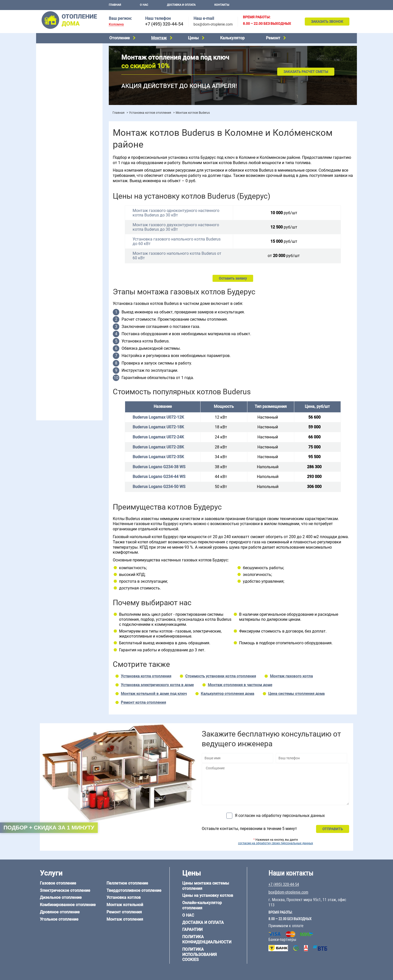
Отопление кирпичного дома (63, 368)
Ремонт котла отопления (143, 702)
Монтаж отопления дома (60, 127)
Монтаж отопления (125, 919)
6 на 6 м (89, 309)
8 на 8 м (89, 315)
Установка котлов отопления (150, 113)
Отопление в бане (54, 183)
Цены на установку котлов (208, 895)
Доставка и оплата (181, 5)
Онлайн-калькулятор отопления (202, 905)
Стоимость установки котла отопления (221, 676)
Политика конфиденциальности (207, 939)
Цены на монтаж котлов (59, 147)
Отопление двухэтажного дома (65, 203)
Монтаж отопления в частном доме (240, 685)
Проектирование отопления (62, 171)
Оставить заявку (233, 278)
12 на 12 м (47, 321)
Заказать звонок (327, 22)
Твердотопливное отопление (63, 92)
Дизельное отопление (57, 60)
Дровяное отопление (56, 73)
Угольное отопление (56, 79)
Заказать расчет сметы (306, 72)
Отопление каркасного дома (63, 355)
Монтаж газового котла (291, 676)
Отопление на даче (55, 177)
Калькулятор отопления (59, 160)
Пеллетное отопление (57, 86)
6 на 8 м (45, 315)
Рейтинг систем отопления (70, 153)
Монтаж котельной (55, 112)
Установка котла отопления (146, 676)
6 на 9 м (67, 315)
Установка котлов (54, 120)
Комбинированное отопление (63, 67)
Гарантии (192, 930)
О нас (144, 5)
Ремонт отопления (124, 912)
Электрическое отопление (61, 54)
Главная (115, 5)
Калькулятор (232, 38)
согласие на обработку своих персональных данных (276, 843)
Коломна (116, 24)
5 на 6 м (45, 309)
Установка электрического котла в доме (157, 685)
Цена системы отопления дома (296, 694)
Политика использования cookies (200, 955)
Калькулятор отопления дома (227, 694)
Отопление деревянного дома (64, 349)
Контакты (222, 5)
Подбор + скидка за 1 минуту (49, 828)
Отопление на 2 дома (56, 190)
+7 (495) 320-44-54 (164, 24)
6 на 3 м (67, 309)
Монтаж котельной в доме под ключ (154, 694)
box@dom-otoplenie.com (213, 24)
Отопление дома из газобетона (65, 343)
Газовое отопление (55, 48)
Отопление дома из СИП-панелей (67, 362)
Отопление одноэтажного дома (65, 196)
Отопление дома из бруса (60, 336)
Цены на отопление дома (60, 139)
